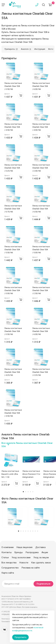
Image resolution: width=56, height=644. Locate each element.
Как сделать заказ (41, 563)
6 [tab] (30, 531)
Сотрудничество (10, 568)
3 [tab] (28, 492)
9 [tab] (38, 531)
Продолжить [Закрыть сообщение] (20, 637)
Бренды (19, 552)
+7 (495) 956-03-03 (8, 612)
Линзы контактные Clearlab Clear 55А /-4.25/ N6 (13, 372)
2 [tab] (26, 492)
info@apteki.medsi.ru (9, 614)
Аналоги (26, 49)
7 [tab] (33, 531)
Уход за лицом (41, 557)
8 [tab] (35, 531)
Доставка (40, 547)
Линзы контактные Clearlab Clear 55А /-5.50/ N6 (13, 250)
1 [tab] (23, 492)
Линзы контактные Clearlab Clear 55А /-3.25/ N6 (13, 168)
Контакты (7, 552)
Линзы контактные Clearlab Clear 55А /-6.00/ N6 (41, 86)
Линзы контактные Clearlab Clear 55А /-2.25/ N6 (41, 372)
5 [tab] (33, 492)
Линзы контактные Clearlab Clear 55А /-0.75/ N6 (13, 209)
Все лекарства (9, 563)
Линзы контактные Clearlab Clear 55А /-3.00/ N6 (13, 290)
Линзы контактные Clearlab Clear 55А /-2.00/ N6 (41, 168)
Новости (24, 563)
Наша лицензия (24, 547)
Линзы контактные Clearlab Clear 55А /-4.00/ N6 (41, 127)
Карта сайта (8, 573)
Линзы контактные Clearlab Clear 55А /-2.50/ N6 (41, 290)
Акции (45, 552)
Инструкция (40, 49)
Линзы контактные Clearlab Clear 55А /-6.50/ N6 (41, 209)
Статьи (5, 557)
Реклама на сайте (31, 568)
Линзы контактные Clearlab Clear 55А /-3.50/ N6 (13, 86)
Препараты (11, 49)
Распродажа (32, 552)
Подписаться (43, 584)
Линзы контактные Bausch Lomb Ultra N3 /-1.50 (10, 474)
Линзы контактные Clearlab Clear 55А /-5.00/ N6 (41, 250)
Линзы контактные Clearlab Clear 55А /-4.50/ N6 (13, 127)
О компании (8, 547)
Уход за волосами (21, 557)
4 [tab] (30, 492)
